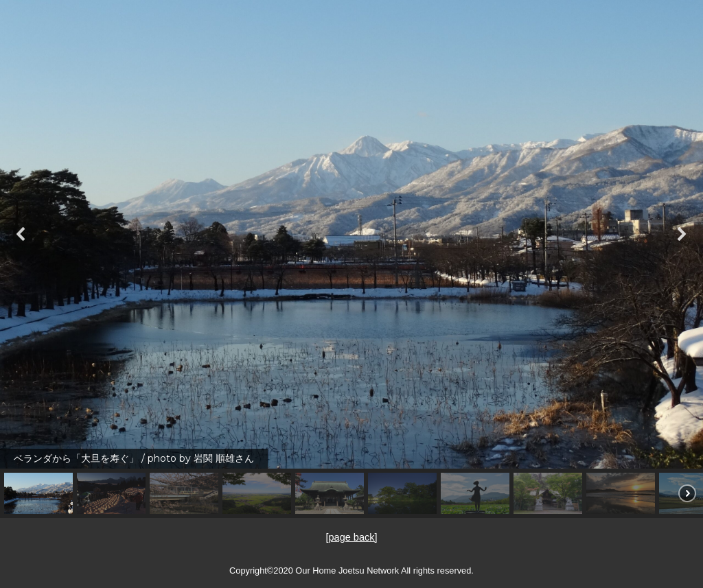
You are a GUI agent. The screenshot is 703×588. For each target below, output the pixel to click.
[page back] (352, 537)
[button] (21, 234)
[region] (351, 259)
